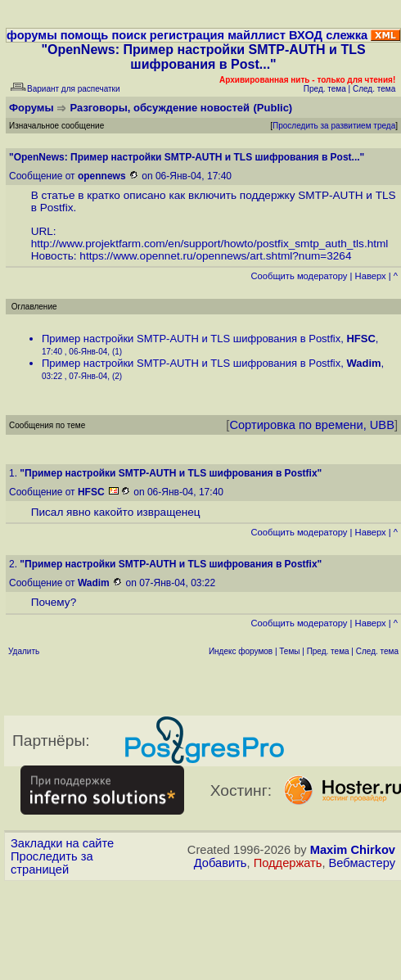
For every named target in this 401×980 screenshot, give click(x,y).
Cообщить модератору (299, 276)
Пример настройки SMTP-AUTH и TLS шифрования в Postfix (191, 339)
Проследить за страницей (52, 863)
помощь (85, 35)
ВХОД (306, 35)
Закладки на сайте (62, 843)
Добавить (221, 863)
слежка (347, 35)
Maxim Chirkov (353, 850)
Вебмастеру (362, 863)
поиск (128, 35)
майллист (257, 35)
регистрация (187, 35)
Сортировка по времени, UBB (312, 425)
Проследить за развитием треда (334, 126)
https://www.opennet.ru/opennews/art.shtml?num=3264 (215, 256)
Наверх (371, 276)
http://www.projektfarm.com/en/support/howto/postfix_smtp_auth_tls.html (210, 244)
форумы (32, 35)
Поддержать (288, 863)
